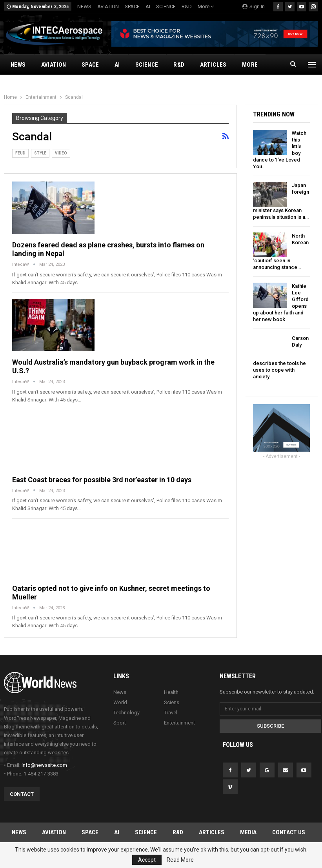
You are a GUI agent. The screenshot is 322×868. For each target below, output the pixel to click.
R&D (187, 6)
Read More (180, 860)
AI (148, 6)
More (206, 6)
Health (171, 692)
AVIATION (108, 6)
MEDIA (248, 832)
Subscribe (270, 726)
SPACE (132, 6)
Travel (171, 713)
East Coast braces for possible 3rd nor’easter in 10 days (102, 480)
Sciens (172, 702)
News (120, 692)
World (120, 702)
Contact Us (289, 832)
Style (40, 153)
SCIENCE (166, 6)
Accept (147, 860)
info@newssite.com (44, 765)
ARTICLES (213, 65)
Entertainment (179, 723)
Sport (120, 723)
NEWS (84, 6)
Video (61, 153)
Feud (20, 153)
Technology (126, 713)
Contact (22, 794)
